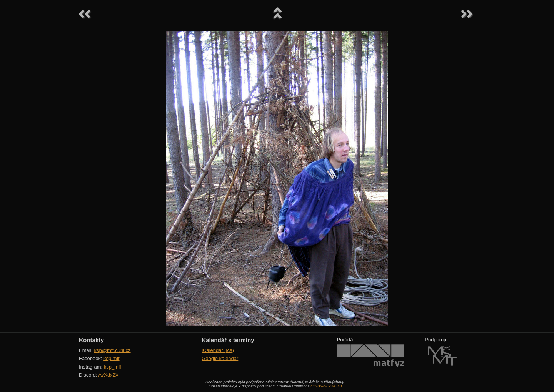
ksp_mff (113, 367)
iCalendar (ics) (218, 350)
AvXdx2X (108, 375)
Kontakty (91, 340)
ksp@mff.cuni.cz (113, 350)
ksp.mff (112, 358)
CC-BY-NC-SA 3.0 (326, 386)
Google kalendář (220, 358)
